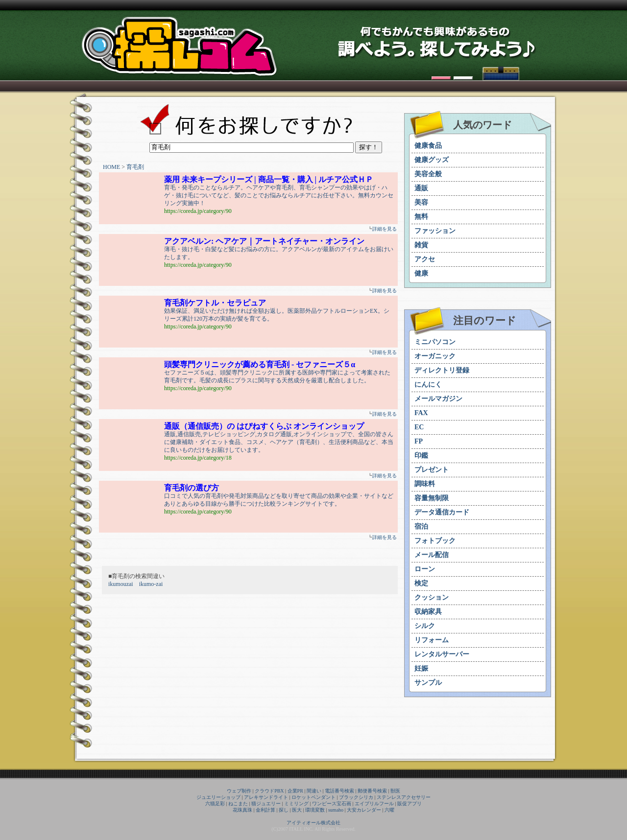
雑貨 (421, 245)
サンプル (428, 683)
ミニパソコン (435, 342)
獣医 (395, 791)
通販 (421, 188)
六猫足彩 (215, 804)
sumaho (336, 810)
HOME (111, 167)
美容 (421, 202)
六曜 (389, 810)
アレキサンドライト (266, 797)
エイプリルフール (374, 804)
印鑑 (421, 455)
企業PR (295, 791)
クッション (432, 597)
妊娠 (421, 668)
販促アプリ (410, 804)
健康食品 (428, 146)
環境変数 (315, 810)
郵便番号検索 (372, 791)
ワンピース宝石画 (332, 804)
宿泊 (421, 526)
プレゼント (432, 470)
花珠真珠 (242, 810)
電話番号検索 (339, 791)
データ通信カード (442, 512)
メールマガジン (438, 399)
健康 (421, 273)
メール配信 (432, 555)
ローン (425, 569)
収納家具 (428, 612)
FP (419, 441)
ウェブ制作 (239, 791)
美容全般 (428, 174)
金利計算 (265, 810)
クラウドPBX (269, 791)
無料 (421, 217)
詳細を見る (385, 229)
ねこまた (238, 804)
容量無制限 (432, 498)
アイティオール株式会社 (313, 823)
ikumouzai (121, 584)
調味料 (425, 484)
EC (419, 427)
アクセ (425, 259)
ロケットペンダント (313, 797)
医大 (297, 810)
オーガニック (435, 356)
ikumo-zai (151, 584)
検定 (421, 583)
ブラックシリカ (356, 797)
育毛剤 (135, 167)
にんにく (428, 385)
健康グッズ (432, 160)
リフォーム (432, 640)
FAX (421, 413)
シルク (425, 626)
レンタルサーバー (442, 654)
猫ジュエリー (266, 804)
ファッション (435, 231)
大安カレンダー (364, 810)
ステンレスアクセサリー (404, 797)
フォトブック (435, 541)
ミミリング (296, 804)
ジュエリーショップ (218, 797)
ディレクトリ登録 (442, 370)
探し (284, 810)
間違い (314, 791)
